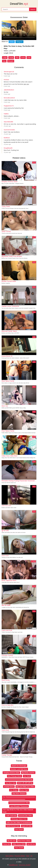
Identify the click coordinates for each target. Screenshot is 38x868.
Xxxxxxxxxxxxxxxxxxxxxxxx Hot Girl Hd (19, 780)
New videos (10, 856)
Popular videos (20, 856)
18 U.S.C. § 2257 (25, 865)
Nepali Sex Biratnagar (19, 766)
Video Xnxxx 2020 (19, 844)
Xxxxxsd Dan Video (25, 815)
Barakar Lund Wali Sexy (19, 769)
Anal (29, 57)
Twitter (12, 42)
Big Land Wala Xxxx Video (25, 787)
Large (5, 57)
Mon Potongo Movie (15, 776)
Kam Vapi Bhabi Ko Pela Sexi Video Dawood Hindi (18, 811)
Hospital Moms (9, 787)
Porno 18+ (7, 844)
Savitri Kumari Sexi (13, 826)
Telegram (19, 42)
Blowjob (11, 61)
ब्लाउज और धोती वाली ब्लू (25, 783)
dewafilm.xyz (13, 865)
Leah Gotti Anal (11, 815)
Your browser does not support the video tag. (19, 30)
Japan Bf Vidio (27, 826)
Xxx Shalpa (14, 790)
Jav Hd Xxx (31, 844)
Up (31, 856)
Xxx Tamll (27, 776)
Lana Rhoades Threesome (19, 806)
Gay (4, 61)
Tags (28, 856)
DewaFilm (19, 4)
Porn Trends (19, 848)
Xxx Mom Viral (11, 783)
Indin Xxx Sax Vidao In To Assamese (19, 822)
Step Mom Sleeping (19, 793)
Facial (11, 57)
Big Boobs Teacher (28, 773)
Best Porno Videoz (24, 841)
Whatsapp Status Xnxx (19, 819)
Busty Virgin (24, 790)
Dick (17, 57)
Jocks (23, 57)
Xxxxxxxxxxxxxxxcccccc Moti (19, 803)
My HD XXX (12, 841)
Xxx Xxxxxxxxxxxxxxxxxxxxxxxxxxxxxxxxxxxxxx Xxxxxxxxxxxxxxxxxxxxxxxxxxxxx (19, 798)
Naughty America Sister (11, 773)
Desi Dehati (19, 829)
